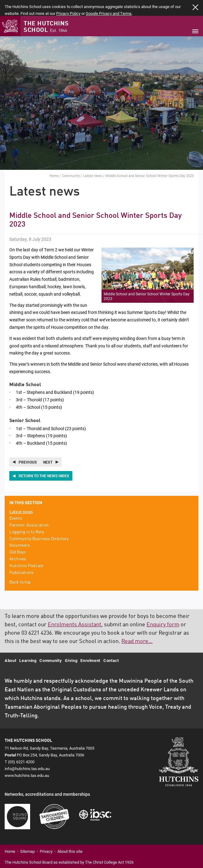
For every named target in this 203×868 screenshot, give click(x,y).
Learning (28, 645)
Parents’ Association (29, 510)
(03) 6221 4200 (21, 746)
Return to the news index (44, 460)
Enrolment (90, 645)
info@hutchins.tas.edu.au (27, 753)
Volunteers (20, 530)
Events (16, 503)
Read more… (137, 626)
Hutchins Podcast (26, 550)
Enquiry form (163, 609)
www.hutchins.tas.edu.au (27, 760)
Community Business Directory (39, 523)
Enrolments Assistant (74, 609)
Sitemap (27, 836)
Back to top (20, 567)
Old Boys (18, 537)
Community (71, 160)
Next (48, 447)
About (10, 645)
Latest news (93, 160)
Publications (21, 557)
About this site (70, 836)
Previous (28, 447)
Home (54, 160)
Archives (18, 544)
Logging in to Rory (27, 517)
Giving (71, 645)
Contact (111, 645)
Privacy (46, 836)
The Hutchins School (46, 12)
